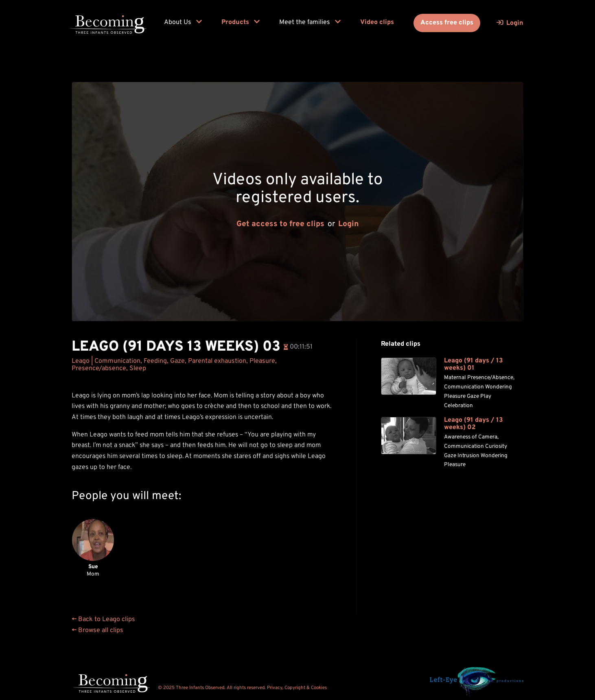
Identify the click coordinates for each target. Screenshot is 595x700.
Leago (81, 361)
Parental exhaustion (217, 361)
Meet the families (310, 22)
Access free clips (447, 23)
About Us (183, 22)
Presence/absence (99, 369)
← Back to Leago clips (103, 619)
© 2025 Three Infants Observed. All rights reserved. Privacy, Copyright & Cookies (242, 688)
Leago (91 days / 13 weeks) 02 (474, 424)
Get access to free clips (280, 224)
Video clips (377, 22)
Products (241, 22)
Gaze (177, 361)
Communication (117, 361)
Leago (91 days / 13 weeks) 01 (474, 365)
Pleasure (262, 361)
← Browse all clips (97, 630)
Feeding (155, 361)
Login (349, 224)
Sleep (138, 369)
